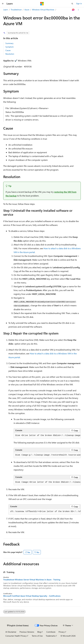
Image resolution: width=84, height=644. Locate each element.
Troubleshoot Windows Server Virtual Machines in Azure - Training (32, 580)
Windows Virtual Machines (43, 10)
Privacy (62, 632)
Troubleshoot (16, 10)
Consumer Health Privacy (16, 636)
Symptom (10, 47)
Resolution (10, 54)
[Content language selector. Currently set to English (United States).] (18, 626)
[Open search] (72, 4)
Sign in (79, 3)
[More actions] (78, 10)
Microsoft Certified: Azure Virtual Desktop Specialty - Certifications (32, 596)
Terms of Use (37, 636)
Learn (6, 10)
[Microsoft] (42, 4)
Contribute (51, 632)
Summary (9, 43)
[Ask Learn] (73, 10)
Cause (8, 50)
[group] (47, 436)
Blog (39, 632)
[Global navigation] (3, 4)
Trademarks (51, 636)
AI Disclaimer (11, 632)
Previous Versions (27, 632)
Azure (27, 10)
